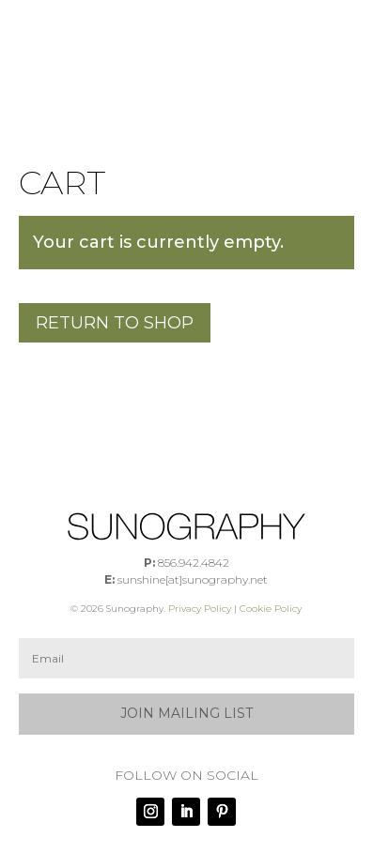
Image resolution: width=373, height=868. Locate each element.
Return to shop (115, 323)
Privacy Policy (200, 609)
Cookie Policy (271, 609)
